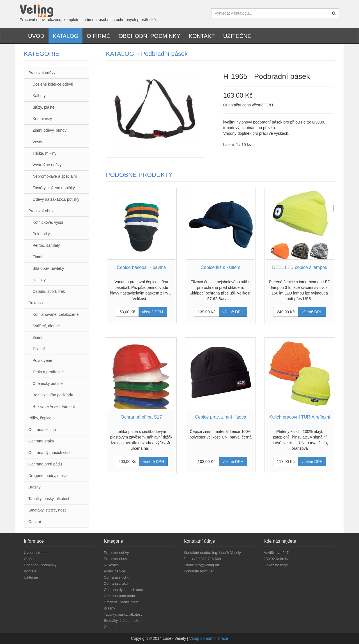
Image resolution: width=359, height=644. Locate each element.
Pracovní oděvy (42, 73)
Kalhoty (39, 96)
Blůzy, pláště (43, 107)
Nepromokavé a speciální (55, 176)
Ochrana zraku (41, 441)
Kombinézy (42, 119)
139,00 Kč (207, 312)
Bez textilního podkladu (53, 395)
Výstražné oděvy (47, 165)
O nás (29, 559)
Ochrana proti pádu (45, 464)
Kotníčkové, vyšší (48, 222)
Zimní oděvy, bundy (50, 130)
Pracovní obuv (41, 211)
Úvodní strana (35, 553)
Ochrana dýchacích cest (49, 453)
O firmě (98, 36)
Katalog (66, 36)
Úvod (36, 36)
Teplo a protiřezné (48, 372)
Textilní (39, 349)
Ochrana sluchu (42, 430)
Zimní (37, 257)
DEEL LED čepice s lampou (300, 267)
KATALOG (121, 54)
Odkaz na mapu (277, 565)
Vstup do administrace (209, 638)
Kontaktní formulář (199, 571)
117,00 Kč (286, 462)
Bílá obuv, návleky (48, 268)
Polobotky (41, 234)
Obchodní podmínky (149, 36)
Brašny (34, 487)
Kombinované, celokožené (56, 314)
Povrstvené (42, 360)
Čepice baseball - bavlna (141, 267)
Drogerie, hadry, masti (48, 476)
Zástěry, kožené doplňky (54, 188)
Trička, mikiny (44, 153)
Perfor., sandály (46, 245)
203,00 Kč (127, 462)
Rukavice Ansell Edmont (54, 407)
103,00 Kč (207, 462)
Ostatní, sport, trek (49, 291)
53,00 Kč (127, 312)
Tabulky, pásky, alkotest (49, 499)
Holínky (39, 280)
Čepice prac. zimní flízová (221, 417)
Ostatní (35, 522)
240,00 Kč (286, 312)
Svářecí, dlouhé (46, 326)
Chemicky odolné (48, 383)
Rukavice (36, 303)
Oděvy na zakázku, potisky (56, 199)
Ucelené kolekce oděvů (53, 84)
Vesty (37, 142)
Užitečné (237, 36)
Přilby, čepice (40, 418)
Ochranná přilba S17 (141, 417)
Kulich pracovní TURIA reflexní (300, 417)
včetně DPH (153, 312)
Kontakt (202, 36)
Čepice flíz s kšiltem (221, 267)
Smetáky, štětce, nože (48, 510)
